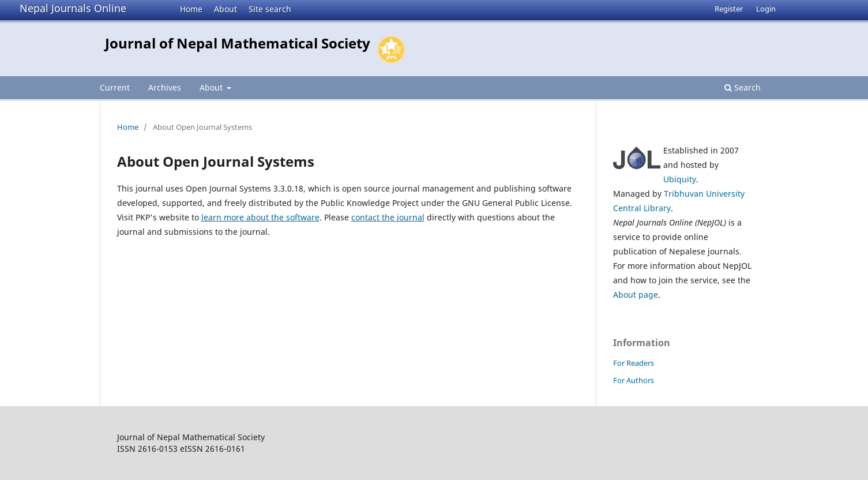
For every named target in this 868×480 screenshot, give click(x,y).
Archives (165, 87)
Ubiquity (680, 179)
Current (115, 87)
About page (636, 295)
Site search (270, 9)
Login (766, 9)
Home (191, 9)
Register (729, 9)
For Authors (634, 380)
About (226, 9)
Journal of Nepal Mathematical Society (238, 43)
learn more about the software (260, 217)
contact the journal (388, 217)
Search (743, 87)
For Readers (634, 363)
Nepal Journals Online (73, 8)
